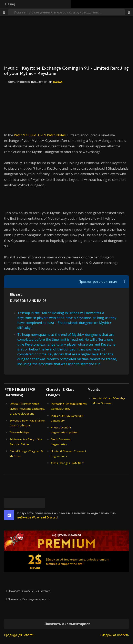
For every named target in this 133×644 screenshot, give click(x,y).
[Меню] (4, 12)
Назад (10, 4)
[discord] (9, 515)
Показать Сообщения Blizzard (29, 591)
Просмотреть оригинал (98, 281)
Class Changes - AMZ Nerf (67, 463)
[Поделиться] (129, 12)
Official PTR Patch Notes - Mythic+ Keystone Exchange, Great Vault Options (27, 409)
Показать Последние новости (29, 599)
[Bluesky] (9, 503)
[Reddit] (30, 503)
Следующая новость (115, 635)
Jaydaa (58, 82)
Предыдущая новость (19, 635)
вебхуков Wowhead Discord (37, 517)
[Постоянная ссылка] (40, 503)
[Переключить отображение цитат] (124, 281)
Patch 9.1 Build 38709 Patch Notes (40, 135)
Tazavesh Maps (19, 432)
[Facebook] (19, 503)
